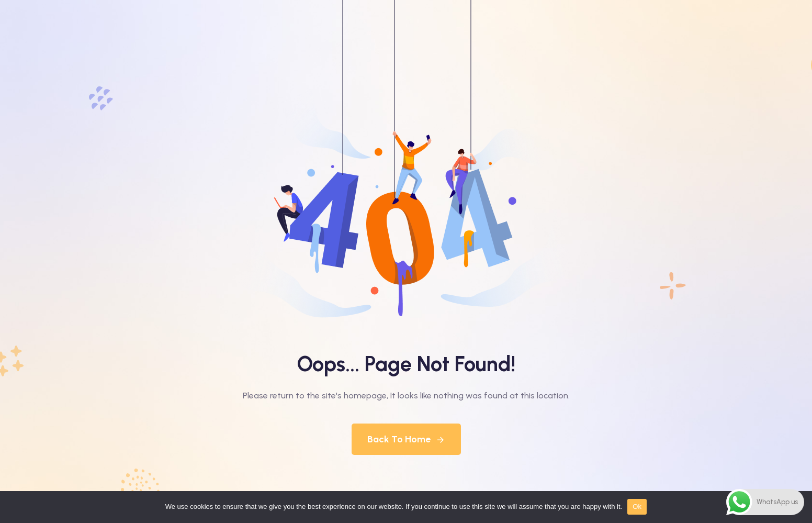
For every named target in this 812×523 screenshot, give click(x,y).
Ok (637, 507)
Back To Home (406, 439)
